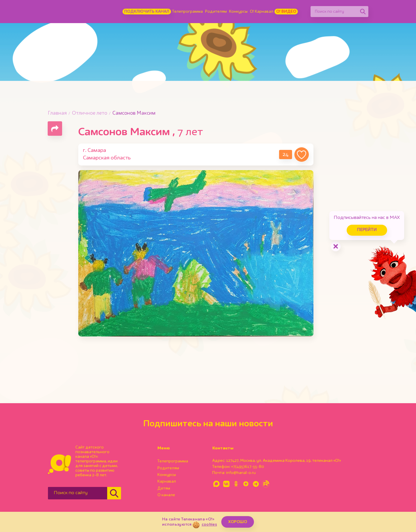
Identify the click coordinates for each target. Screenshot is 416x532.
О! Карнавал (262, 12)
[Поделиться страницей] (55, 129)
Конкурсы (238, 12)
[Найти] (363, 12)
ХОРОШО (238, 522)
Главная (57, 113)
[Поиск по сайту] (334, 12)
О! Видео (286, 12)
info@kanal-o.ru (241, 473)
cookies (209, 524)
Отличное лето (90, 113)
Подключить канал (147, 12)
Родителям (216, 12)
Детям (164, 488)
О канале (166, 495)
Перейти (367, 230)
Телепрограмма (187, 12)
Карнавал (167, 481)
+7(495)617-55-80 (248, 467)
